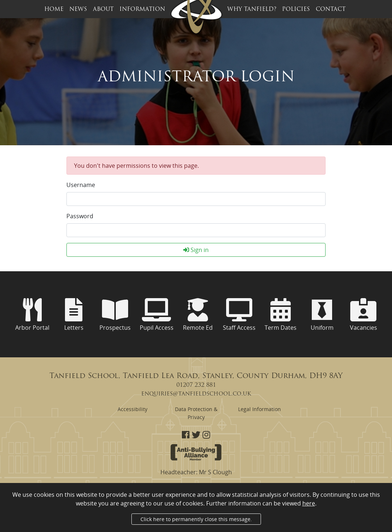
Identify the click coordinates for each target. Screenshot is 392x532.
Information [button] (142, 10)
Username (81, 185)
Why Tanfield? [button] (252, 10)
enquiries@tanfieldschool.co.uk (196, 394)
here (309, 503)
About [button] (103, 10)
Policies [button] (296, 10)
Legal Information (260, 409)
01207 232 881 (196, 385)
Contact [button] (331, 10)
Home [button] (54, 10)
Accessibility (132, 409)
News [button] (78, 10)
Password (80, 216)
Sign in (196, 250)
